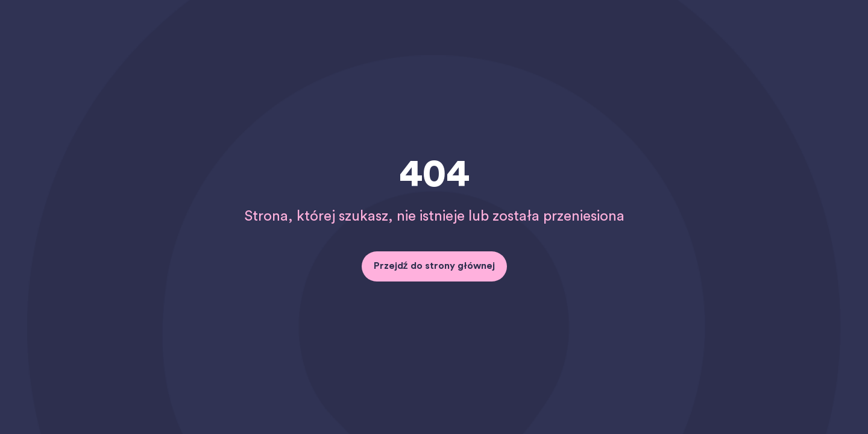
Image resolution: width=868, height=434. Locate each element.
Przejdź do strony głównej (434, 266)
